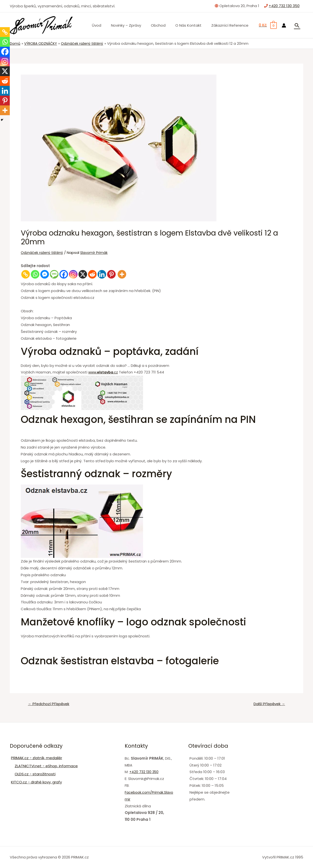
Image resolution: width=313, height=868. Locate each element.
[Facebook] (64, 274)
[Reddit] (92, 274)
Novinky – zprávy (135, 25)
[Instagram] (73, 274)
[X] (83, 274)
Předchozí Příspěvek (50, 704)
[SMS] (54, 274)
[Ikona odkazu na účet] (284, 25)
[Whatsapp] (35, 274)
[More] (122, 274)
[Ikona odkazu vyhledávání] (297, 25)
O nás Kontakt (192, 25)
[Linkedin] (102, 274)
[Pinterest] (111, 274)
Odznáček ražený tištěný (43, 252)
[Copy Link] (26, 274)
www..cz (104, 373)
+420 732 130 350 (284, 6)
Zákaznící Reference (231, 25)
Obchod (164, 25)
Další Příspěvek (267, 704)
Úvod (108, 25)
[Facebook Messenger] (45, 274)
